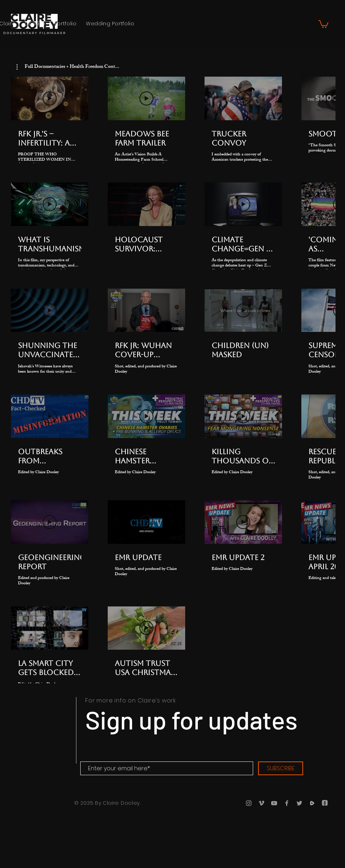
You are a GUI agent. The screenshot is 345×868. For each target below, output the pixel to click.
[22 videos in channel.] (172, 385)
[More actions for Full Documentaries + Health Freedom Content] (68, 67)
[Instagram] (249, 803)
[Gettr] (325, 803)
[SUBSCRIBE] (281, 768)
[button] (323, 24)
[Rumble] (312, 803)
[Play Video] (50, 98)
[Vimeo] (261, 803)
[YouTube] (274, 803)
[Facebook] (287, 803)
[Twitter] (299, 803)
